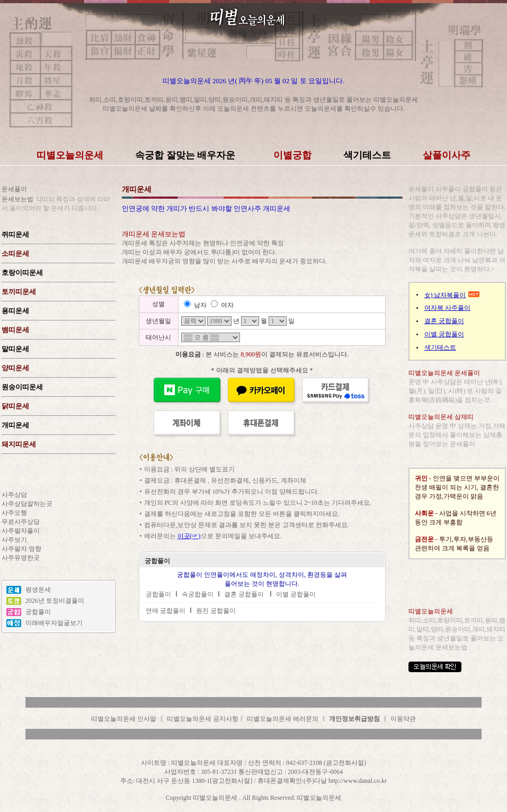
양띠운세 (15, 368)
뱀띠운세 (15, 330)
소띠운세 (15, 253)
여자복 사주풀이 (447, 308)
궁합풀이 (38, 612)
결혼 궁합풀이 (245, 594)
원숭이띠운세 (22, 387)
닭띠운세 (15, 406)
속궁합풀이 (198, 594)
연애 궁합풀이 (166, 611)
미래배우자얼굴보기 (54, 623)
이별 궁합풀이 (296, 594)
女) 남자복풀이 (445, 295)
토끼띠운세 (19, 292)
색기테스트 (440, 347)
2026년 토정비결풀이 (55, 601)
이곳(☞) (189, 536)
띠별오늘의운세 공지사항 (203, 719)
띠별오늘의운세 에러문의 (283, 719)
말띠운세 (15, 349)
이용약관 (403, 719)
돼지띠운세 (19, 444)
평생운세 (38, 590)
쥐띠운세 (15, 234)
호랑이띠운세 (22, 273)
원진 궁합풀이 (216, 611)
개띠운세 (15, 425)
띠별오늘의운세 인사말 (124, 719)
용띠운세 (15, 311)
